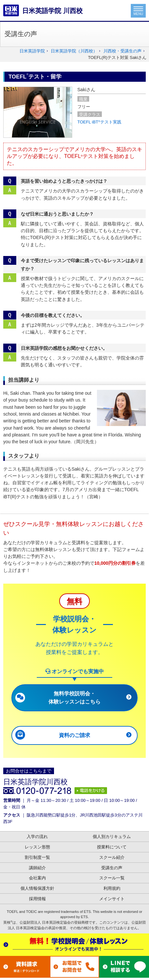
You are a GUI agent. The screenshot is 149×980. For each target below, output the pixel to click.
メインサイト (112, 899)
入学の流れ (37, 837)
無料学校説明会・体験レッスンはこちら (74, 697)
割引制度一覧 (37, 857)
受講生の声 (112, 868)
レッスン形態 (37, 847)
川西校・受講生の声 (122, 51)
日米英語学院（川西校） (74, 51)
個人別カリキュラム (112, 837)
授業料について (112, 847)
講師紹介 (37, 868)
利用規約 (112, 888)
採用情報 (37, 899)
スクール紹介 (112, 857)
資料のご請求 (74, 735)
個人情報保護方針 (37, 888)
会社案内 (37, 878)
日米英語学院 (32, 51)
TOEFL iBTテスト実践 (99, 122)
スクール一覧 (112, 878)
